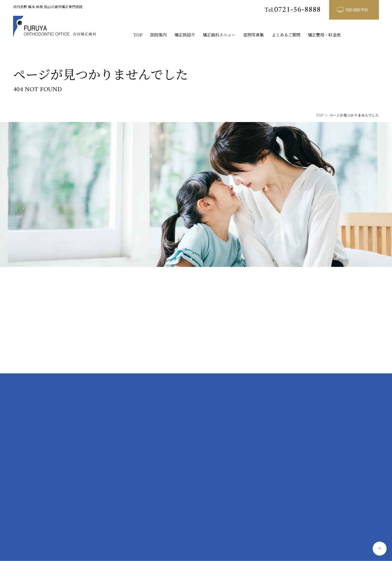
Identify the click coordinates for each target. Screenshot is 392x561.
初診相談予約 (357, 10)
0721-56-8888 (293, 10)
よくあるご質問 (286, 35)
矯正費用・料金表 (324, 35)
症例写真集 (254, 35)
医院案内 (158, 35)
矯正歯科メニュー (219, 35)
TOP (138, 35)
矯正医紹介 (185, 35)
